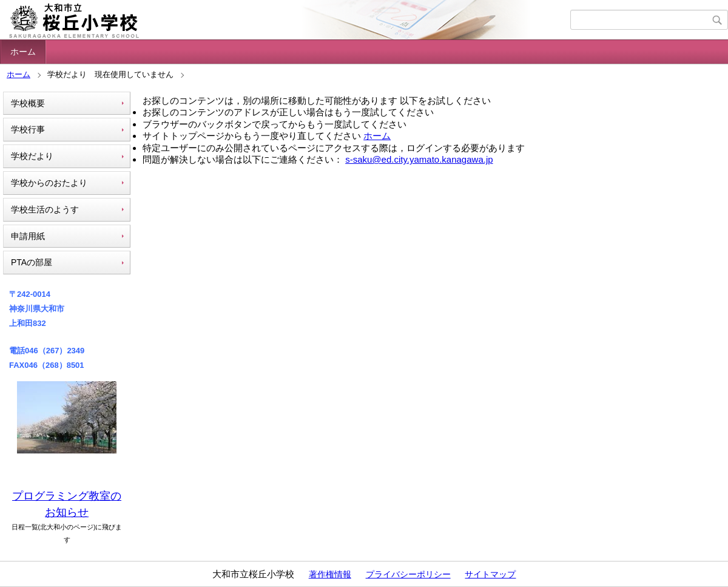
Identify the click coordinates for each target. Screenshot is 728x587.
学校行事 (28, 129)
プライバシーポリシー (408, 574)
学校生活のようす (45, 209)
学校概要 (28, 103)
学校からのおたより (49, 183)
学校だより (32, 156)
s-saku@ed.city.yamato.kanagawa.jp (419, 159)
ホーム (23, 52)
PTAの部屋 (32, 262)
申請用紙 (28, 236)
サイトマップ (490, 574)
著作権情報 (330, 574)
